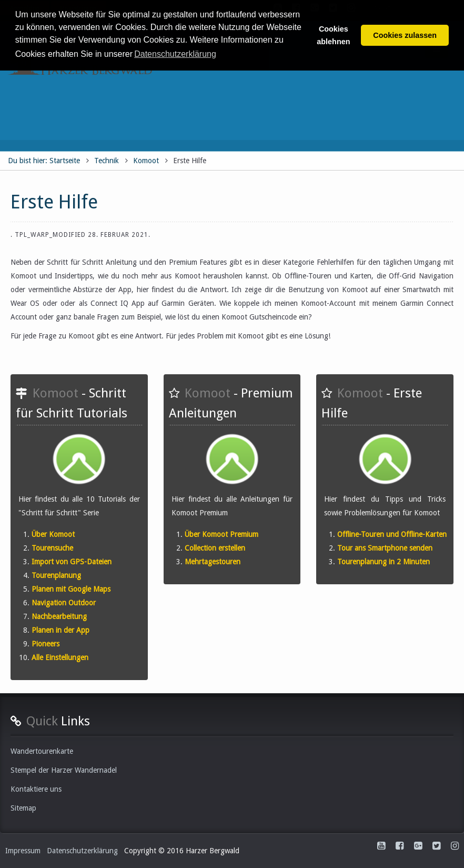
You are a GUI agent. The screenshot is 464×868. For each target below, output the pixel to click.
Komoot (146, 161)
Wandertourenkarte (42, 751)
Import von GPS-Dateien (72, 562)
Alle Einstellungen (60, 657)
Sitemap (23, 808)
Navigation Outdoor (64, 603)
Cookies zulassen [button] (405, 35)
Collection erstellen (215, 548)
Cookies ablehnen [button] (333, 35)
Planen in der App (60, 630)
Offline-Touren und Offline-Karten (392, 534)
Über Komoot (53, 534)
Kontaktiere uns (36, 789)
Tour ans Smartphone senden (385, 548)
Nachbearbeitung (59, 616)
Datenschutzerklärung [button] (175, 54)
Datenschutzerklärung (82, 851)
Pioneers (46, 644)
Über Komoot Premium (221, 534)
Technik (107, 161)
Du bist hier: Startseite (44, 161)
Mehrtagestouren (213, 562)
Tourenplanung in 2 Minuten (384, 562)
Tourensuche (52, 548)
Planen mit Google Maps (71, 589)
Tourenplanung (56, 575)
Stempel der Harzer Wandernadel (64, 770)
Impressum (23, 851)
